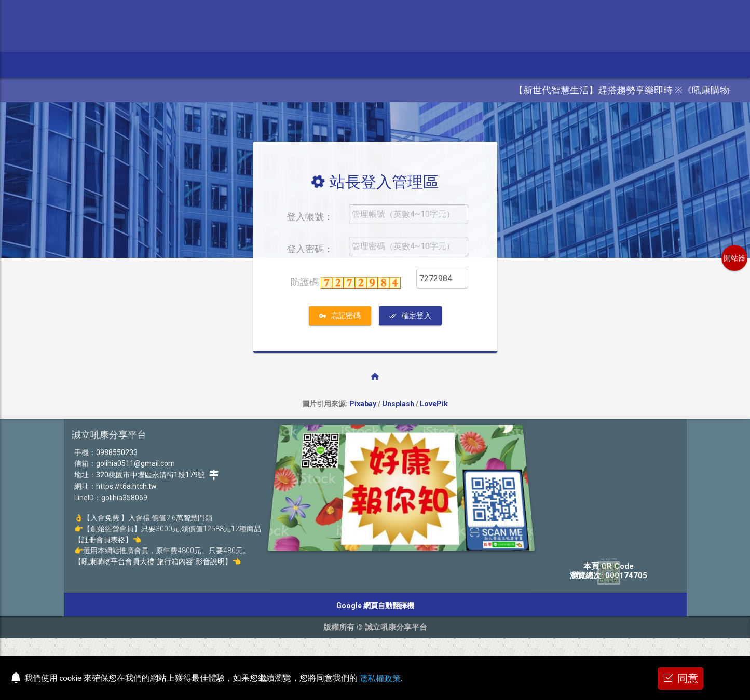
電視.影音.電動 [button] (142, 65)
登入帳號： (310, 217)
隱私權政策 (380, 678)
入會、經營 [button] (339, 65)
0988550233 (117, 452)
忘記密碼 (340, 315)
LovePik (434, 404)
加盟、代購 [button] (279, 65)
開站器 (734, 258)
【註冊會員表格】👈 (108, 540)
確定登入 (410, 315)
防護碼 (346, 283)
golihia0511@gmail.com (135, 463)
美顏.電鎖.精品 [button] (214, 65)
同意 (680, 678)
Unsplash (398, 404)
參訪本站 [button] (79, 65)
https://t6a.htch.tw (126, 486)
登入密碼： (310, 249)
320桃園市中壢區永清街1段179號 (158, 475)
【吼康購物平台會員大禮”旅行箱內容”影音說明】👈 (158, 561)
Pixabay (363, 404)
